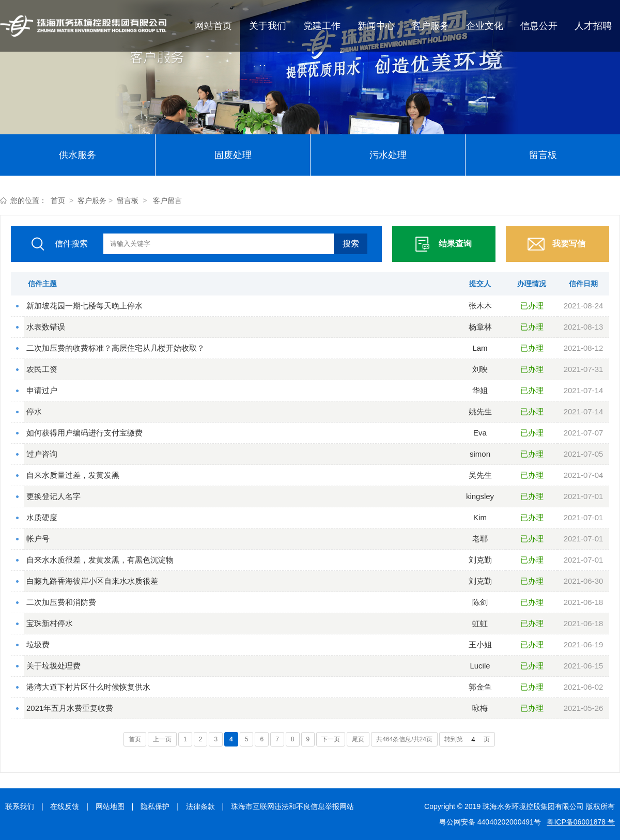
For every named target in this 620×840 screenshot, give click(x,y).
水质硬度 (42, 517)
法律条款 (200, 806)
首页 (58, 200)
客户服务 (430, 26)
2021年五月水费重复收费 (70, 708)
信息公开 (539, 26)
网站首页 (213, 26)
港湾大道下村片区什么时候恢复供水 (88, 687)
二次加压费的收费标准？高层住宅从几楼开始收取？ (115, 348)
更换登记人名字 (53, 496)
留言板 (543, 155)
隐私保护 (155, 806)
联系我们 (20, 806)
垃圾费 (38, 644)
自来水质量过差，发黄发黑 (73, 475)
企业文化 (485, 26)
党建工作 (322, 26)
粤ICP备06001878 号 (581, 822)
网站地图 (110, 806)
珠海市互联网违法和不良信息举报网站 (292, 806)
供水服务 (78, 155)
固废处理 (233, 155)
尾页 (358, 739)
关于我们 (268, 26)
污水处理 (388, 155)
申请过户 (42, 390)
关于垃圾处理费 (53, 666)
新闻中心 (376, 26)
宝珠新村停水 (50, 623)
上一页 (162, 739)
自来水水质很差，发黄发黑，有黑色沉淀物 (100, 560)
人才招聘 (593, 26)
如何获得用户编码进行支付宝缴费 (84, 433)
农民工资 (42, 369)
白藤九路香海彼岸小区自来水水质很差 (92, 581)
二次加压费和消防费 (61, 602)
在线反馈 (65, 806)
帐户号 (38, 539)
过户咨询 (42, 454)
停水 (34, 411)
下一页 (331, 739)
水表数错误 (46, 327)
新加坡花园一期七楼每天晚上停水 (84, 306)
